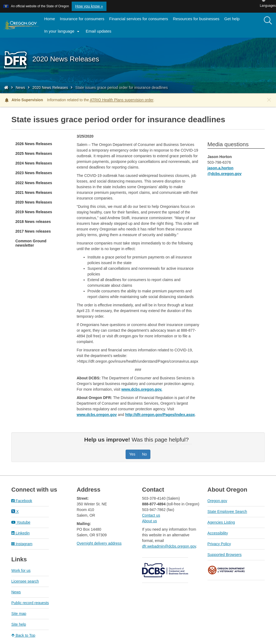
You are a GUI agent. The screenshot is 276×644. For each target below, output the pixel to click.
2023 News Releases (34, 173)
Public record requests (30, 603)
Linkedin (20, 533)
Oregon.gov (217, 501)
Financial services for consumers (139, 19)
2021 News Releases (34, 192)
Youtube (21, 522)
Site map (19, 614)
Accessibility (218, 533)
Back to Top (23, 635)
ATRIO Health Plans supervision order (122, 100)
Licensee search (25, 581)
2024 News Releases (34, 163)
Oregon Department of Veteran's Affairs (226, 570)
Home (50, 19)
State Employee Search (227, 512)
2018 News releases (33, 222)
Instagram (22, 544)
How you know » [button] (89, 6)
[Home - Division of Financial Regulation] (6, 87)
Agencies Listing (221, 522)
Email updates (100, 33)
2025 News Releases (34, 153)
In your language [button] (63, 31)
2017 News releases (33, 231)
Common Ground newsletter (31, 243)
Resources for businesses (196, 19)
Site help (19, 624)
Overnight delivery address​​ (99, 543)
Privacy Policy (219, 544)
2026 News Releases (34, 144)
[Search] (268, 21)
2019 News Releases (34, 212)
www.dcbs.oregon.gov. (142, 389)
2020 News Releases (50, 87)
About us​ (149, 521)
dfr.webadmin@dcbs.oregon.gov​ (169, 546)
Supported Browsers (225, 555)
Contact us (151, 515)
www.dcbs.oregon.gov (97, 415)
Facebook (22, 501)
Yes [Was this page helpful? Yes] (132, 454)
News (20, 87)
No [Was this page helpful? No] (144, 454)
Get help (232, 19)
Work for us (21, 570)
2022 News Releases (34, 183)
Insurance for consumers (82, 19)
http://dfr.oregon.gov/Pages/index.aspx (160, 415)
